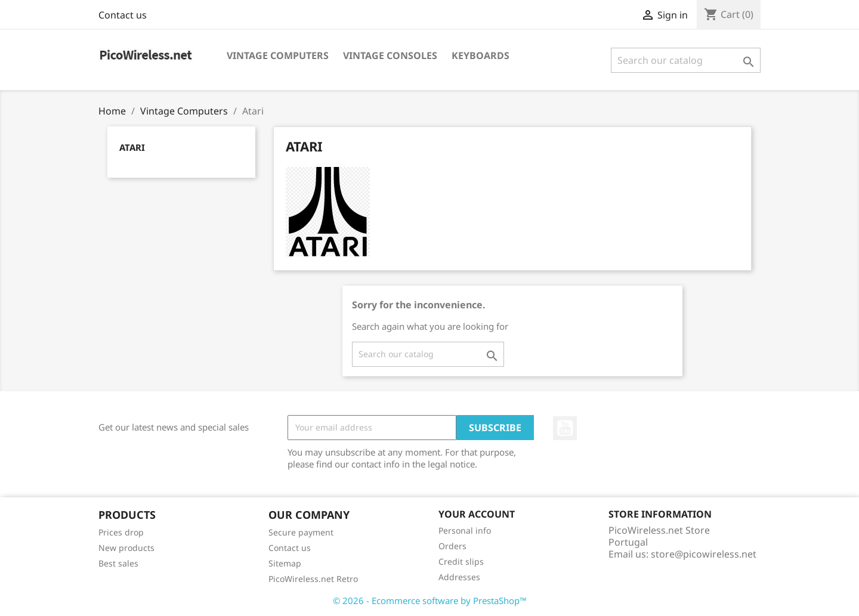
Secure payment (301, 532)
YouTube (565, 428)
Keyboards (481, 55)
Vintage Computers (278, 55)
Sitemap (285, 563)
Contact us (123, 15)
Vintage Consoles (390, 55)
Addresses (459, 577)
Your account (477, 514)
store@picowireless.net (704, 554)
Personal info (465, 530)
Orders (452, 546)
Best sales (118, 563)
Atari (132, 147)
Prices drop (121, 532)
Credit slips (461, 561)
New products (126, 548)
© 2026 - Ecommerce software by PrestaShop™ (430, 600)
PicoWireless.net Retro (313, 579)
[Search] (686, 60)
